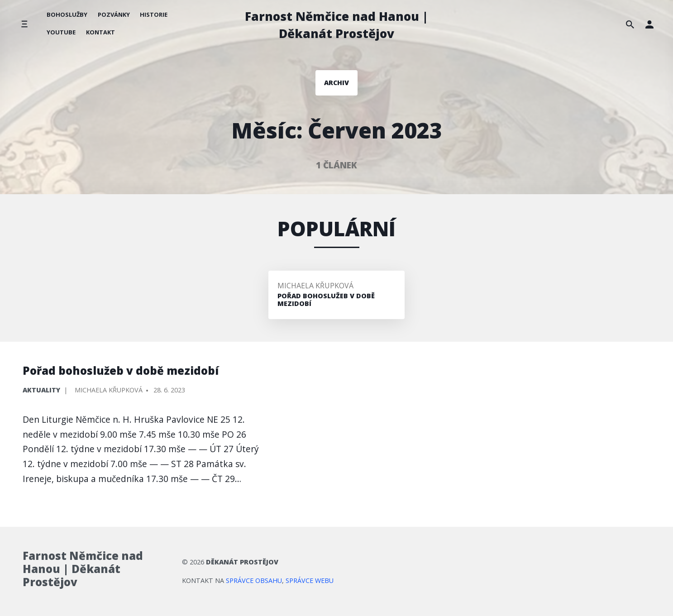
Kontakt (100, 32)
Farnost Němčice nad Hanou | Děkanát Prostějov (336, 25)
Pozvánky (114, 14)
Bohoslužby (67, 14)
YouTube (61, 32)
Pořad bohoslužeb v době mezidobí (121, 370)
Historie (154, 14)
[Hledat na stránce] (630, 24)
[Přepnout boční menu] (24, 24)
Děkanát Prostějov (242, 562)
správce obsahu (254, 580)
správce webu (310, 580)
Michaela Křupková (315, 286)
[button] (649, 24)
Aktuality (41, 390)
